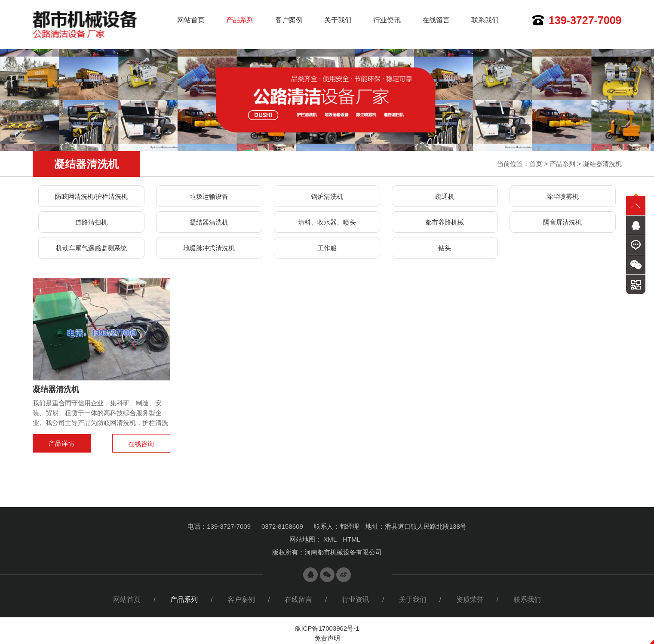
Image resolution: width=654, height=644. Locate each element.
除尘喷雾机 (563, 196)
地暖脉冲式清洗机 (209, 248)
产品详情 (61, 443)
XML (330, 539)
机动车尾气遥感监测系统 (91, 248)
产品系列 (240, 20)
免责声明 (327, 638)
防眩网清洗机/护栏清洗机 (91, 196)
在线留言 (436, 20)
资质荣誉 (470, 599)
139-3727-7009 (585, 20)
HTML (352, 539)
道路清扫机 (91, 222)
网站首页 (191, 20)
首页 (536, 164)
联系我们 (485, 20)
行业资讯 (387, 20)
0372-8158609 (282, 526)
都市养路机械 (445, 222)
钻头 (445, 248)
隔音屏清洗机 (562, 222)
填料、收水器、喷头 (327, 222)
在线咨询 (141, 444)
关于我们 (338, 20)
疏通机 (445, 196)
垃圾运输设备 (209, 196)
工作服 (327, 248)
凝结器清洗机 (602, 164)
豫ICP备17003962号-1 (327, 628)
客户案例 (289, 20)
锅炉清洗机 (327, 196)
